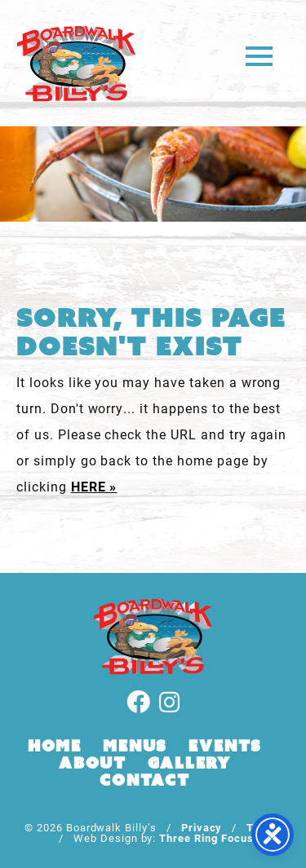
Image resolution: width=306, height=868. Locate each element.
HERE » (94, 486)
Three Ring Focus (206, 837)
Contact (145, 780)
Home (55, 746)
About (93, 763)
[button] (259, 55)
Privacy (202, 827)
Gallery (189, 763)
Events (225, 746)
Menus (135, 746)
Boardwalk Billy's (76, 63)
